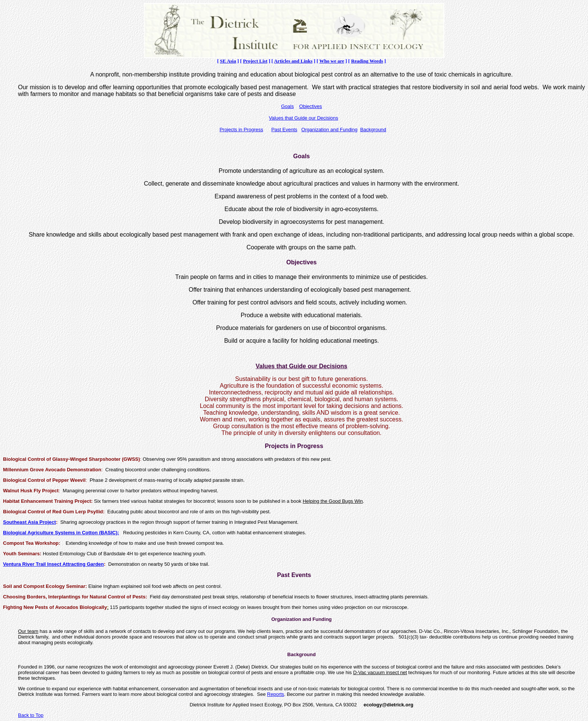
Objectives (311, 106)
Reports (276, 694)
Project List (255, 61)
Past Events (284, 130)
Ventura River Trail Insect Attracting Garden (53, 564)
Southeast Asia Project (29, 522)
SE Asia (228, 61)
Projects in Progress (241, 130)
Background (373, 130)
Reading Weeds (367, 61)
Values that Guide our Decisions (304, 118)
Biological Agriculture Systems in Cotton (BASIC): (61, 533)
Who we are (332, 61)
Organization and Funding (330, 130)
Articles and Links (293, 61)
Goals (287, 106)
